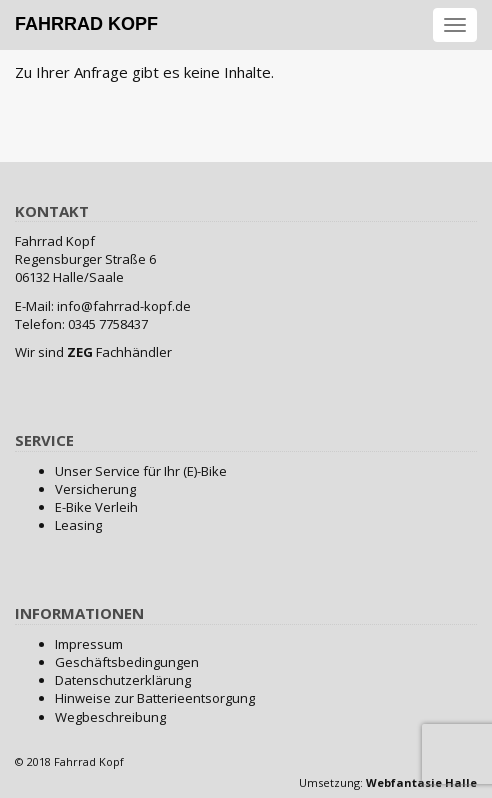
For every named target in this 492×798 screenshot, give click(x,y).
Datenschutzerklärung (123, 680)
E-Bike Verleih (96, 507)
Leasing (78, 525)
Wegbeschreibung (110, 717)
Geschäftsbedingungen (127, 662)
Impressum (89, 644)
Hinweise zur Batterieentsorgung (155, 698)
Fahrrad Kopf (86, 24)
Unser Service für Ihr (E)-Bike (141, 471)
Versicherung (95, 489)
